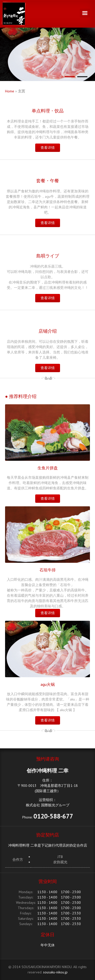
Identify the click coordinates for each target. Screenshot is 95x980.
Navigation (85, 13)
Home (10, 91)
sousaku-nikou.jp (55, 972)
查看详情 (48, 148)
